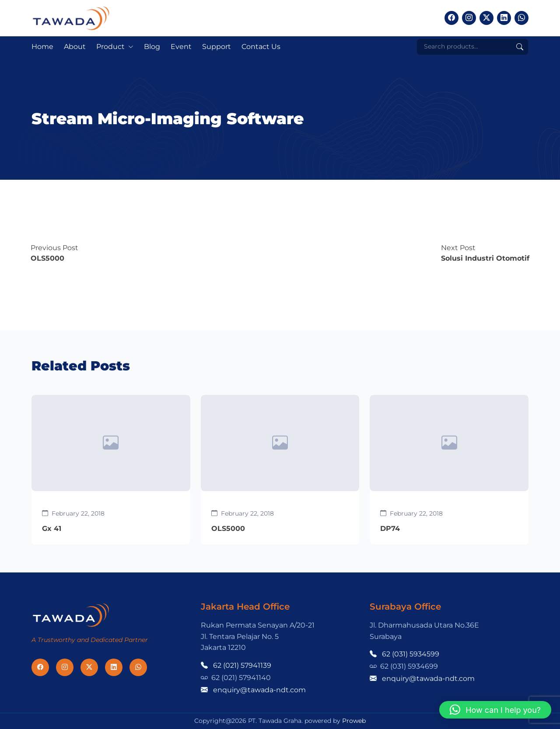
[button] (495, 710)
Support (217, 47)
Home (42, 47)
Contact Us (261, 47)
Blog (152, 47)
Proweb (354, 721)
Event (181, 47)
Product (110, 47)
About (75, 47)
